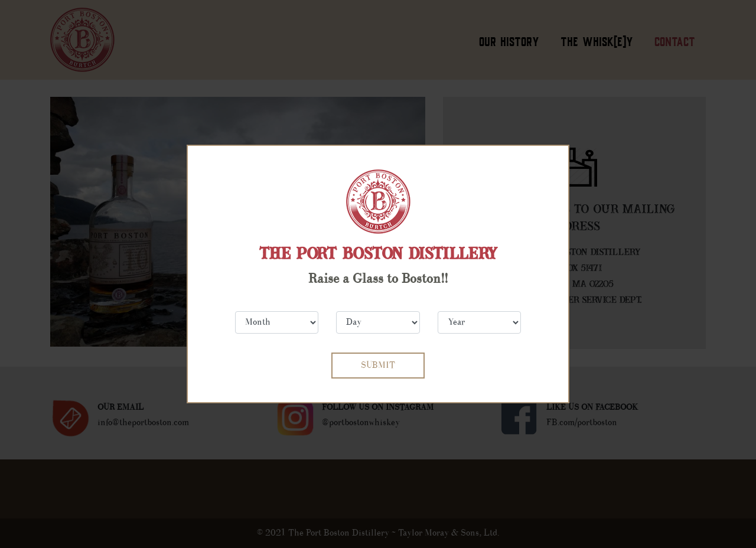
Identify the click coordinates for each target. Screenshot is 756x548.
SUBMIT (378, 365)
